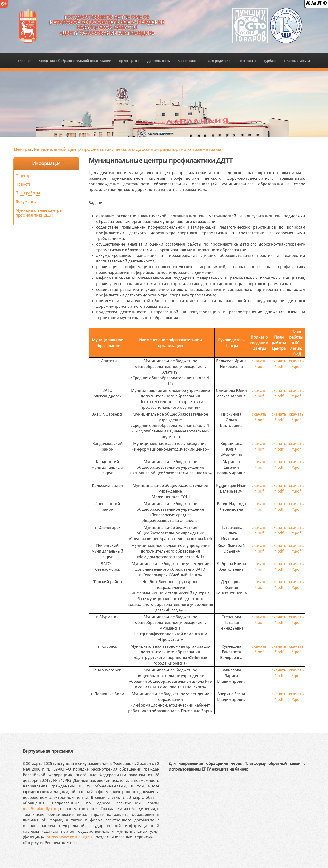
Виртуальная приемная (48, 751)
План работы (28, 193)
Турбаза (270, 61)
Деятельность (159, 61)
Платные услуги (297, 61)
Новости (24, 184)
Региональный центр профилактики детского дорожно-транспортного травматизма (128, 149)
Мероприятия (189, 61)
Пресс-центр (129, 61)
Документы (26, 202)
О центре (24, 176)
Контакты (248, 61)
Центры (22, 149)
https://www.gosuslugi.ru (69, 837)
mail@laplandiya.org (41, 809)
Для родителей (220, 61)
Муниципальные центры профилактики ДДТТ (39, 213)
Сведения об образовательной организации (75, 61)
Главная (25, 61)
